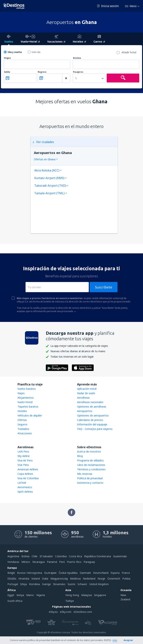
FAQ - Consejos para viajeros (95, 429)
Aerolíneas (83, 398)
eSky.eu (53, 612)
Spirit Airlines (25, 492)
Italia (45, 579)
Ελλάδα (12, 579)
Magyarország (59, 579)
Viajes (21, 393)
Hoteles (22, 411)
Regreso (42, 72)
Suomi (71, 584)
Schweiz (82, 584)
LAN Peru (23, 451)
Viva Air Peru (25, 460)
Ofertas (22, 420)
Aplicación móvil (87, 389)
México (26, 562)
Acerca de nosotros (89, 451)
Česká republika (68, 573)
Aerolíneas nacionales (90, 402)
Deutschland (101, 573)
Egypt (11, 595)
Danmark (85, 573)
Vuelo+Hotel (25, 402)
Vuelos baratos (27, 389)
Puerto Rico (74, 562)
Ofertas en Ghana (45, 159)
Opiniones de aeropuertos (93, 415)
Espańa (115, 573)
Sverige (46, 584)
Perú (62, 562)
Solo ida (36, 52)
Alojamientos (26, 398)
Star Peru (23, 465)
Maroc (30, 595)
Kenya (20, 595)
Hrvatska (24, 579)
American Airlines (28, 469)
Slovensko (59, 584)
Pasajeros (78, 72)
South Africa (15, 601)
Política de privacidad (90, 478)
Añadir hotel (129, 52)
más (115, 640)
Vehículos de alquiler (30, 415)
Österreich (114, 579)
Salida (7, 72)
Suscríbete (104, 287)
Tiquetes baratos (28, 407)
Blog (80, 456)
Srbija (23, 584)
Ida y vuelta (15, 52)
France (126, 573)
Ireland (36, 579)
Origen (7, 58)
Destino (77, 58)
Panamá (52, 562)
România (34, 584)
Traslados (23, 429)
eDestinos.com (83, 612)
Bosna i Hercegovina (30, 573)
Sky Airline (24, 456)
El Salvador (46, 556)
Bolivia (25, 556)
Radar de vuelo (86, 393)
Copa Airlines (25, 474)
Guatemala (120, 556)
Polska (126, 579)
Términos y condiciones (91, 469)
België (11, 573)
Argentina (13, 556)
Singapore (100, 595)
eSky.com (66, 612)
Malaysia (86, 595)
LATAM (22, 483)
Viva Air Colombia (28, 478)
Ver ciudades (43, 142)
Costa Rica (75, 556)
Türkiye (70, 601)
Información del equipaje (92, 424)
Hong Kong (72, 595)
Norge (101, 579)
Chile (35, 556)
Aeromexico (25, 487)
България (50, 573)
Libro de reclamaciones (91, 465)
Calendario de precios (90, 420)
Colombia (61, 556)
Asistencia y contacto (90, 483)
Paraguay (89, 562)
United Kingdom (99, 584)
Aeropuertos (85, 411)
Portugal (13, 584)
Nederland (89, 579)
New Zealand (125, 597)
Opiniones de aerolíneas (92, 407)
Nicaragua (39, 562)
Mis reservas (85, 474)
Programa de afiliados (90, 460)
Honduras (13, 562)
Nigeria (41, 595)
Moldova (75, 579)
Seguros (22, 424)
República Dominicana (98, 556)
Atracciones (25, 433)
